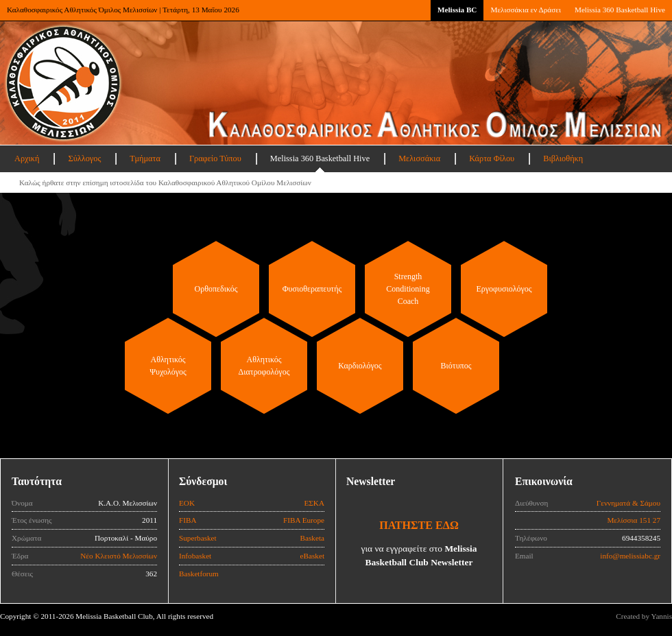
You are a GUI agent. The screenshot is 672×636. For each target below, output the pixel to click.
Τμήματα (145, 158)
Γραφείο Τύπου (215, 158)
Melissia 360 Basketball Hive (620, 10)
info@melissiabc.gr (630, 556)
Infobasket (195, 556)
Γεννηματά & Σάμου (628, 503)
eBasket (312, 556)
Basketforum (199, 574)
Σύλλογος (84, 158)
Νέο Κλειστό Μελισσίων (119, 556)
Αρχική (27, 158)
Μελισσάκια (419, 158)
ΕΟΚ (187, 503)
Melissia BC (457, 10)
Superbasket (198, 538)
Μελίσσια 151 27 (634, 520)
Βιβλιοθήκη (563, 158)
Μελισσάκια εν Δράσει (525, 10)
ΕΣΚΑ (314, 503)
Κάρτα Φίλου (492, 158)
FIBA (188, 520)
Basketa (312, 538)
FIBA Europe (304, 520)
